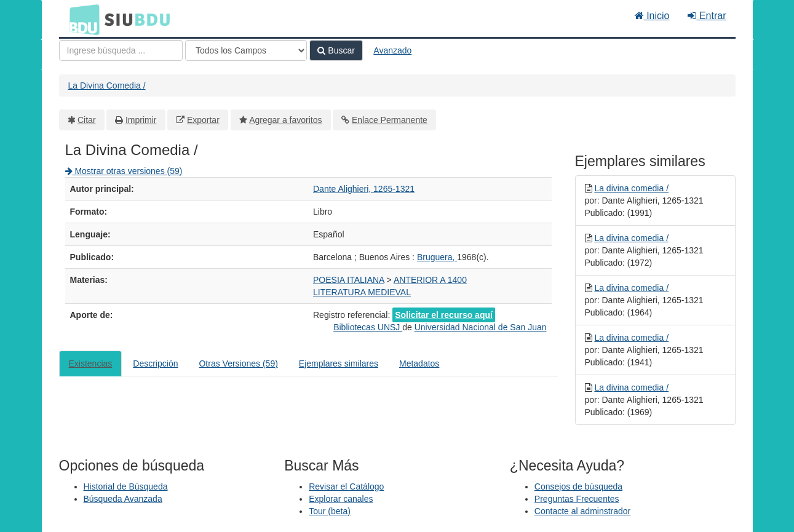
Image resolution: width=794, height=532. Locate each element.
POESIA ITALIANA (349, 280)
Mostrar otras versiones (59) (124, 171)
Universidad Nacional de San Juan (481, 327)
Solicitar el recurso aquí (444, 315)
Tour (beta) (330, 511)
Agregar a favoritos (285, 120)
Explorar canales (341, 499)
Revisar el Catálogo (346, 486)
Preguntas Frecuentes (577, 499)
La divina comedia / (631, 188)
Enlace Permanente (390, 120)
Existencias (91, 363)
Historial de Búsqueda (126, 486)
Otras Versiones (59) (238, 363)
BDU (81, 19)
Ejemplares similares (339, 363)
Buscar (336, 50)
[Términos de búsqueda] (121, 50)
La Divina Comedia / (107, 85)
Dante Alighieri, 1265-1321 (364, 189)
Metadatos (419, 363)
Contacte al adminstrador (582, 511)
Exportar (203, 120)
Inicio (652, 16)
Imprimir (141, 120)
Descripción (155, 363)
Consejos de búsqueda (578, 486)
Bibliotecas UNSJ (368, 327)
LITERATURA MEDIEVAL (362, 292)
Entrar (707, 16)
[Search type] (246, 50)
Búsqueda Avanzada (123, 499)
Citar (87, 120)
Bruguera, (437, 257)
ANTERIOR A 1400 (430, 280)
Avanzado (392, 50)
